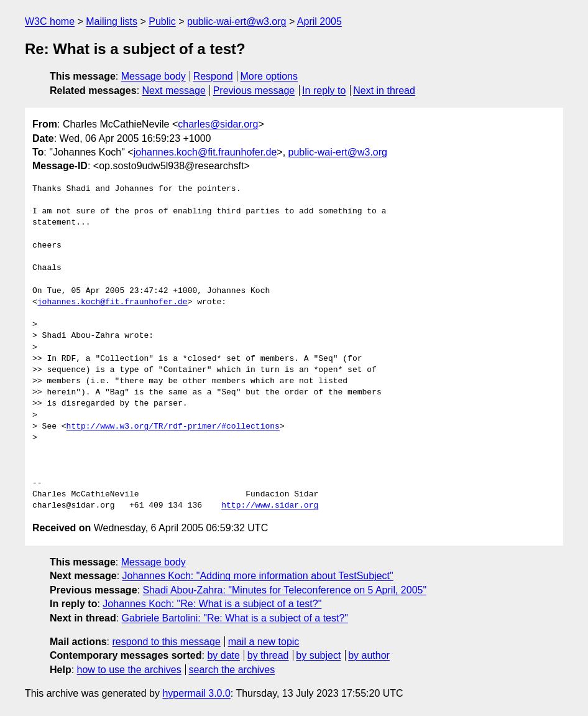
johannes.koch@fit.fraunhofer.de (205, 152)
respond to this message (166, 642)
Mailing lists (112, 21)
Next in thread (384, 91)
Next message (174, 91)
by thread (268, 655)
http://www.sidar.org (270, 506)
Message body (154, 76)
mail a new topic (264, 642)
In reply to (324, 91)
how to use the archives (129, 670)
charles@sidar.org (218, 124)
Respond (213, 76)
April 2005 (319, 21)
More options (269, 76)
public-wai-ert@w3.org (237, 21)
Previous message (254, 91)
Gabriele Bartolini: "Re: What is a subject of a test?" (235, 618)
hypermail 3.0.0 (196, 693)
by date (223, 655)
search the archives (232, 670)
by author (369, 655)
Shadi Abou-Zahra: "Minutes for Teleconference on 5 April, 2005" (284, 590)
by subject (318, 655)
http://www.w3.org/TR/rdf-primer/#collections (173, 427)
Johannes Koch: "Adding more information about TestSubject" (258, 576)
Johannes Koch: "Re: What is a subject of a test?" (212, 604)
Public (162, 21)
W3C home (50, 21)
